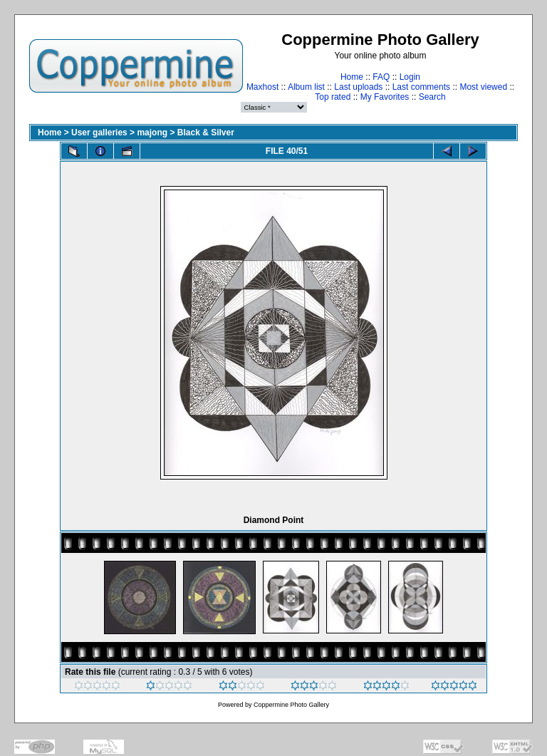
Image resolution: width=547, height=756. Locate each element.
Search (432, 97)
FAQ (381, 77)
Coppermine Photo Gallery (291, 705)
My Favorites (385, 97)
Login (410, 77)
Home (352, 77)
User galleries (99, 133)
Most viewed (483, 87)
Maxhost (262, 87)
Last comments (421, 87)
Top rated (333, 97)
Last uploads (358, 87)
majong (152, 133)
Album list (306, 87)
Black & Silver (206, 133)
